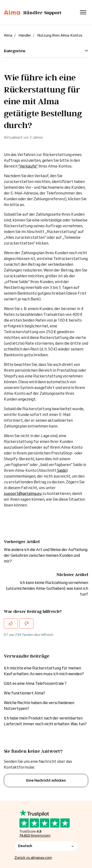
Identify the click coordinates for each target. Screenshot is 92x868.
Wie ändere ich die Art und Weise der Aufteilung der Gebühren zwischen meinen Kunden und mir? (46, 555)
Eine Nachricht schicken (46, 780)
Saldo (61, 470)
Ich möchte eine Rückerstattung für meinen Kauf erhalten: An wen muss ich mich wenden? (44, 671)
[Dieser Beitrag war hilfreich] (11, 623)
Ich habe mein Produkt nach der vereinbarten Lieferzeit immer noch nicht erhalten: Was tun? (45, 721)
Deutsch (46, 846)
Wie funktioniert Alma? (25, 693)
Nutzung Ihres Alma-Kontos (60, 35)
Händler (25, 35)
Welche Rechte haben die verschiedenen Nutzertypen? (39, 706)
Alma (8, 35)
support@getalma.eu (23, 493)
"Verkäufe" (28, 166)
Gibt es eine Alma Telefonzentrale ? (35, 683)
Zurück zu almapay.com (33, 858)
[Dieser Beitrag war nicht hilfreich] (26, 623)
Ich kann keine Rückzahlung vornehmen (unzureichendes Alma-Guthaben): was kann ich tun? (47, 588)
